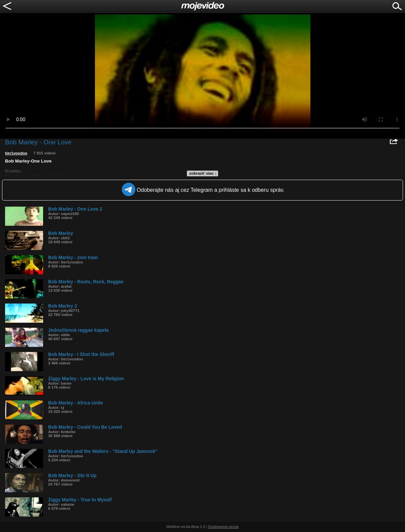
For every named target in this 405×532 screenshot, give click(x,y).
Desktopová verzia (223, 527)
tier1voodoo (16, 153)
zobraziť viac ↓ (203, 173)
